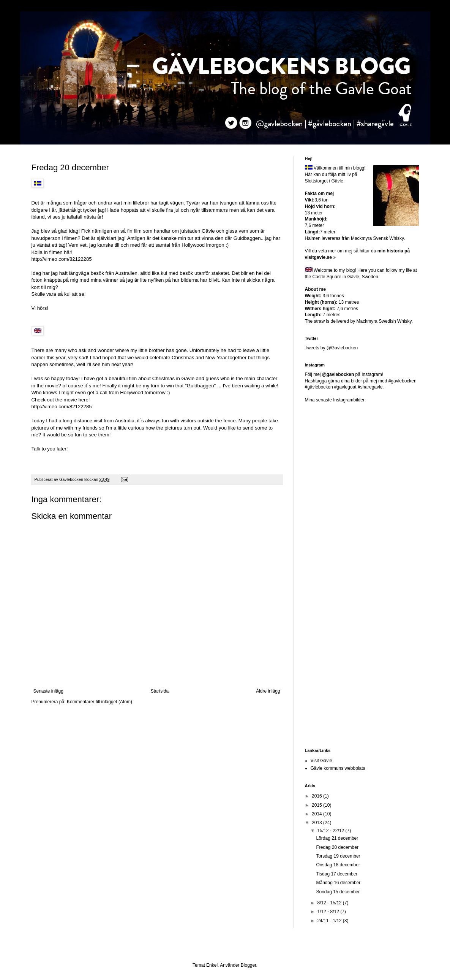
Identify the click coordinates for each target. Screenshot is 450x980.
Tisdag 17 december (337, 874)
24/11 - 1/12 (330, 921)
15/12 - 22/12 (331, 831)
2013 (317, 823)
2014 (317, 814)
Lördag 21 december (337, 838)
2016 (317, 796)
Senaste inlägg (48, 691)
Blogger (249, 965)
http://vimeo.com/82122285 (62, 259)
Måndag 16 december (338, 883)
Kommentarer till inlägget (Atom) (99, 702)
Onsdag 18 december (338, 865)
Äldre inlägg (268, 691)
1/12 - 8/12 (329, 912)
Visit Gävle (321, 761)
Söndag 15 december (338, 892)
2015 (317, 805)
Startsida (160, 691)
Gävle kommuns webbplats (338, 768)
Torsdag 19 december (338, 856)
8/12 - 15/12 (330, 903)
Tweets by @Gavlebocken (332, 348)
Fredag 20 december (337, 847)
